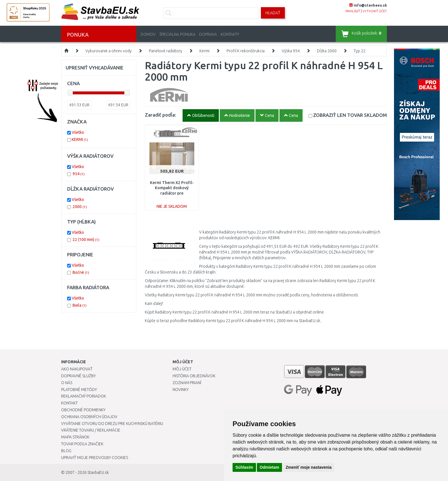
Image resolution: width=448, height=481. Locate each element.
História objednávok (194, 376)
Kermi (204, 51)
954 (79, 174)
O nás (67, 383)
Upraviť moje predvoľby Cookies (95, 458)
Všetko (78, 132)
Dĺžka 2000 (327, 51)
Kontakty (230, 34)
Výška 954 (291, 51)
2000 (80, 207)
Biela (80, 305)
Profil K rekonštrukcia (246, 51)
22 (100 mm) (86, 239)
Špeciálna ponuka (177, 34)
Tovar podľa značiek (82, 444)
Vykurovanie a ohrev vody (109, 51)
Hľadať (273, 13)
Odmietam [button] (269, 467)
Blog (66, 451)
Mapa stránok (75, 437)
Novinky (181, 390)
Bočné (81, 272)
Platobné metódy (79, 390)
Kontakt (69, 403)
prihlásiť (353, 11)
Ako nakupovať (77, 369)
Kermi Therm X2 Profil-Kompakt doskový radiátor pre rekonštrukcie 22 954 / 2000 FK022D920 (172, 193)
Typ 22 (360, 51)
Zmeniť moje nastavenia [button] (309, 467)
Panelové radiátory (166, 51)
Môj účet (182, 369)
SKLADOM (350, 115)
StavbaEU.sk (98, 472)
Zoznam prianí (187, 383)
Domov (148, 34)
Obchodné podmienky (83, 410)
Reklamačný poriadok (84, 396)
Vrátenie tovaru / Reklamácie (91, 430)
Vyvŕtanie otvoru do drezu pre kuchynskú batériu (112, 424)
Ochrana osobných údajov (89, 417)
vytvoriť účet (375, 11)
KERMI (80, 139)
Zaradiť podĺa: (160, 115)
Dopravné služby (78, 376)
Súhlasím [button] (244, 467)
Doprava (208, 34)
